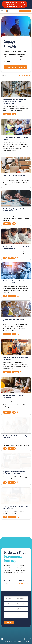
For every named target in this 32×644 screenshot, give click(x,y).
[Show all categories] (24, 75)
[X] (28, 639)
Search (4, 75)
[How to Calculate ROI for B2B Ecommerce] (16, 385)
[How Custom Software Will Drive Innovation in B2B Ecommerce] (16, 270)
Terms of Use (26, 642)
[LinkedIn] (24, 639)
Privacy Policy (18, 642)
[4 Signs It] (16, 461)
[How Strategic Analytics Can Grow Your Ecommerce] (16, 198)
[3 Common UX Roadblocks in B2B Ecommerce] (16, 165)
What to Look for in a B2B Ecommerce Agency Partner (16, 509)
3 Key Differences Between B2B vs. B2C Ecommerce (16, 358)
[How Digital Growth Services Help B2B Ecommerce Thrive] (16, 236)
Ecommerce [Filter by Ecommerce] (7, 114)
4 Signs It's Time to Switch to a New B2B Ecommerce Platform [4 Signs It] (15, 473)
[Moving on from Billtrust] (16, 89)
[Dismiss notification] (30, 4)
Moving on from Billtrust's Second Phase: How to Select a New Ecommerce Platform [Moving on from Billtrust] (14, 101)
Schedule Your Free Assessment (15, 67)
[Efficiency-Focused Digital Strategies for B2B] (16, 127)
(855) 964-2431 (22, 586)
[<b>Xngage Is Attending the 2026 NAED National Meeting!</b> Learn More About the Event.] (15, 4)
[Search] (8, 75)
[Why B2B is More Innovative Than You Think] (16, 309)
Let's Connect (25, 11)
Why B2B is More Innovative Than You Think (16, 320)
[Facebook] (30, 639)
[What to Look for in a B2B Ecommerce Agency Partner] (16, 497)
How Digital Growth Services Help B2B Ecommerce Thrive (16, 248)
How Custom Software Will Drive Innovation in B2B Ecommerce (14, 282)
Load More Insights (16, 524)
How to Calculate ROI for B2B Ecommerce (13, 397)
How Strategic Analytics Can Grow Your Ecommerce (15, 210)
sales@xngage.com (24, 583)
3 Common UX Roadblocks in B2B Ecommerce (14, 176)
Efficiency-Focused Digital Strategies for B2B (15, 138)
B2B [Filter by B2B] (14, 114)
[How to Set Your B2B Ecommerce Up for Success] (16, 426)
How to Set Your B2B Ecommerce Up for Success (15, 437)
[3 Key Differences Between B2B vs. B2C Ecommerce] (16, 347)
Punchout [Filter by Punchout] (16, 372)
